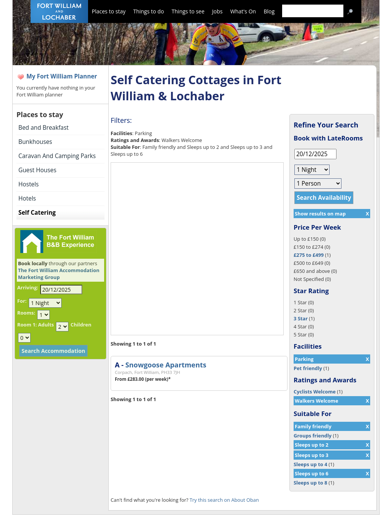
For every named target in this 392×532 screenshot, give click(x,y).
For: (22, 301)
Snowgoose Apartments (166, 365)
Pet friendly (308, 368)
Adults (46, 325)
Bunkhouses (35, 142)
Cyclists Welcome (315, 392)
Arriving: (28, 287)
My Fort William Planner (62, 76)
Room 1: (27, 325)
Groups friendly (313, 436)
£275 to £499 (309, 255)
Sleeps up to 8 (310, 483)
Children (81, 325)
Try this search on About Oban (224, 500)
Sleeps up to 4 (310, 464)
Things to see (188, 11)
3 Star (301, 318)
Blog (269, 11)
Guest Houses (37, 170)
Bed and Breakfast (43, 128)
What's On (243, 11)
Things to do (149, 11)
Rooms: (26, 313)
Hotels (27, 198)
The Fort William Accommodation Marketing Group (59, 274)
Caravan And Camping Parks (57, 156)
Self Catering (37, 213)
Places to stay (109, 11)
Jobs (217, 11)
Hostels (29, 184)
